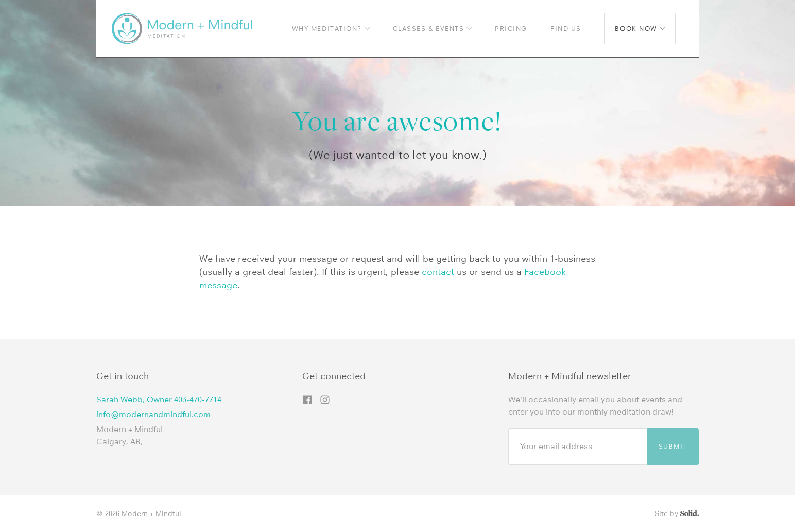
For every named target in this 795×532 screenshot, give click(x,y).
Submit (673, 446)
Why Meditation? (331, 29)
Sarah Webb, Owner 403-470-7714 (159, 399)
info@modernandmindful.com (153, 414)
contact (438, 272)
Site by (677, 513)
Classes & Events (433, 29)
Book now (640, 29)
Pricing (511, 29)
